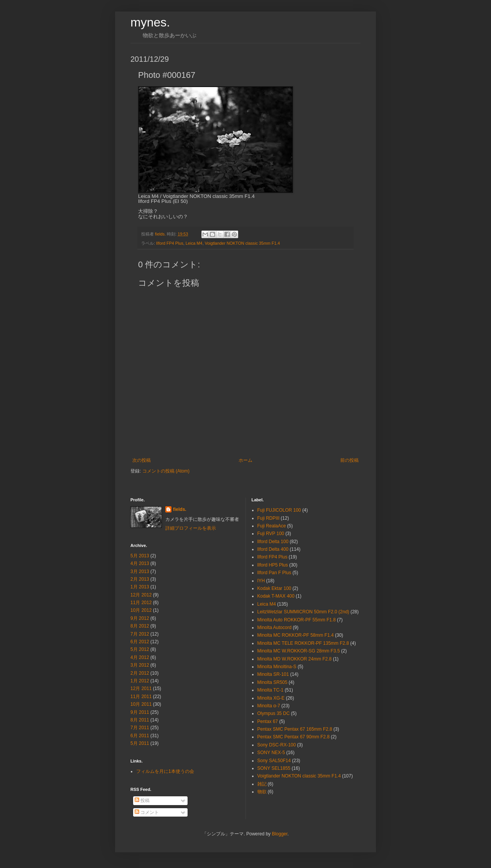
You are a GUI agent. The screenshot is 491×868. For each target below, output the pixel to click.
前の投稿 (349, 460)
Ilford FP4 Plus (170, 243)
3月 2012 (140, 665)
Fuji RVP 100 (271, 534)
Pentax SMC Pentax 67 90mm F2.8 (294, 737)
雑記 (262, 784)
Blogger (280, 834)
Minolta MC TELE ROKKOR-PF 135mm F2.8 (303, 643)
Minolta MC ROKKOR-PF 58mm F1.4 (296, 635)
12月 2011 (141, 688)
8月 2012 (140, 626)
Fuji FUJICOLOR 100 (279, 510)
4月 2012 (140, 657)
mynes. (150, 22)
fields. (180, 509)
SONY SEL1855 (274, 768)
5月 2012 (140, 649)
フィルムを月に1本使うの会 (165, 771)
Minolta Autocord (274, 628)
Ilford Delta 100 (273, 542)
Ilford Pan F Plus (274, 573)
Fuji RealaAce (272, 526)
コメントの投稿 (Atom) (166, 471)
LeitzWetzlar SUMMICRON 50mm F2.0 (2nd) (303, 612)
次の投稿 (142, 460)
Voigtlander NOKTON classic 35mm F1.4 (242, 243)
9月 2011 (140, 712)
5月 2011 (140, 743)
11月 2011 (141, 697)
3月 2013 (140, 572)
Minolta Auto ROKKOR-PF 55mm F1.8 (297, 620)
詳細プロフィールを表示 (191, 528)
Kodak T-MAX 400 (276, 596)
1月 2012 (140, 681)
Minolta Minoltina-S (277, 667)
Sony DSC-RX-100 (277, 745)
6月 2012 (140, 642)
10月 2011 (141, 704)
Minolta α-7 (269, 706)
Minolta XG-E (271, 698)
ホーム (245, 460)
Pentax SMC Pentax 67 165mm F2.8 (295, 729)
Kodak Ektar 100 (274, 588)
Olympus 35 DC (274, 713)
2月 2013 (140, 579)
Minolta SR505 (273, 682)
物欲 (262, 792)
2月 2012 (140, 673)
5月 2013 (140, 556)
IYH (261, 581)
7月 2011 (140, 728)
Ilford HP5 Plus (273, 565)
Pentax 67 (268, 721)
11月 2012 (141, 603)
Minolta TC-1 (270, 690)
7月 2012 (140, 634)
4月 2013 (140, 563)
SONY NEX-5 (271, 753)
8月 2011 (140, 720)
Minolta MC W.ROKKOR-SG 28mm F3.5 (299, 651)
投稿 (142, 800)
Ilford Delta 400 (273, 549)
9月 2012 (140, 618)
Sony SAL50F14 (274, 761)
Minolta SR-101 (273, 674)
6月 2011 (140, 736)
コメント (147, 812)
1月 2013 (140, 587)
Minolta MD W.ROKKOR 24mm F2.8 (295, 659)
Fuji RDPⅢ (269, 518)
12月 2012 (141, 595)
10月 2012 (141, 610)
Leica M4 (194, 243)
